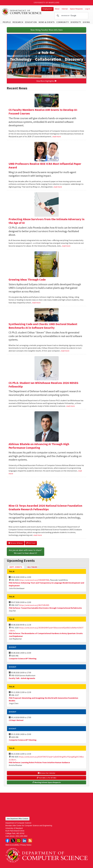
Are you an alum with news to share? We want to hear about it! (26, 552)
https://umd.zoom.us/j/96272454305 (34, 605)
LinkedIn (24, 841)
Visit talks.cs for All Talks (47, 778)
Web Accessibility (12, 845)
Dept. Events (17, 567)
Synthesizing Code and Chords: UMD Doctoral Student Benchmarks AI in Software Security (43, 326)
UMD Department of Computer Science (22, 12)
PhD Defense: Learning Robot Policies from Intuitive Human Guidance (39, 762)
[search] (71, 16)
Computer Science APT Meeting (23, 658)
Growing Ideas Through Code (27, 280)
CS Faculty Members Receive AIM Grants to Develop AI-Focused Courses (43, 112)
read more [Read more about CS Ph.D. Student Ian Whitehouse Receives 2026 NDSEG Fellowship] (71, 406)
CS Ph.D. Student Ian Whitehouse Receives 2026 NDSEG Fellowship (43, 385)
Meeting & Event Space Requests (47, 782)
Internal (65, 9)
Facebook (7, 841)
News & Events (47, 22)
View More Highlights (47, 81)
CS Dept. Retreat (16, 720)
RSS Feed (31, 543)
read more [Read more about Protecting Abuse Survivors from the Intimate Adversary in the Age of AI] (66, 246)
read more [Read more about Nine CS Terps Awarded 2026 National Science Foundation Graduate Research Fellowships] (38, 535)
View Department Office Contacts (17, 819)
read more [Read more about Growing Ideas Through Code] (36, 303)
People (7, 22)
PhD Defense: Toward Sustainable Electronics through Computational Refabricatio (45, 608)
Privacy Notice (26, 845)
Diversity (76, 22)
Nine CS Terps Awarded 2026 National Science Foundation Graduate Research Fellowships (45, 507)
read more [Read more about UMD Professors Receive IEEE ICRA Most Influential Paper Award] (58, 187)
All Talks (32, 567)
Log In (88, 9)
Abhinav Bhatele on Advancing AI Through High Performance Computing (39, 446)
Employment (47, 9)
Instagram (19, 841)
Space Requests (76, 9)
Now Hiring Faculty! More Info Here (46, 30)
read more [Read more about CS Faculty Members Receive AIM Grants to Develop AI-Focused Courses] (57, 136)
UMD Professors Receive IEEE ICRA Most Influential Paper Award (45, 166)
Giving (86, 22)
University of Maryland (46, 3)
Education (31, 22)
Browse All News (16, 543)
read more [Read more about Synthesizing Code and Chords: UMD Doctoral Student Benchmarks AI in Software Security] (65, 351)
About (57, 9)
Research (18, 22)
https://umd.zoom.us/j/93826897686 (34, 580)
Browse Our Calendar (47, 773)
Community (63, 22)
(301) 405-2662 (21, 836)
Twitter (13, 841)
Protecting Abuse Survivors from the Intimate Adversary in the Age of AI (46, 221)
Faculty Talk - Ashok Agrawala (22, 678)
